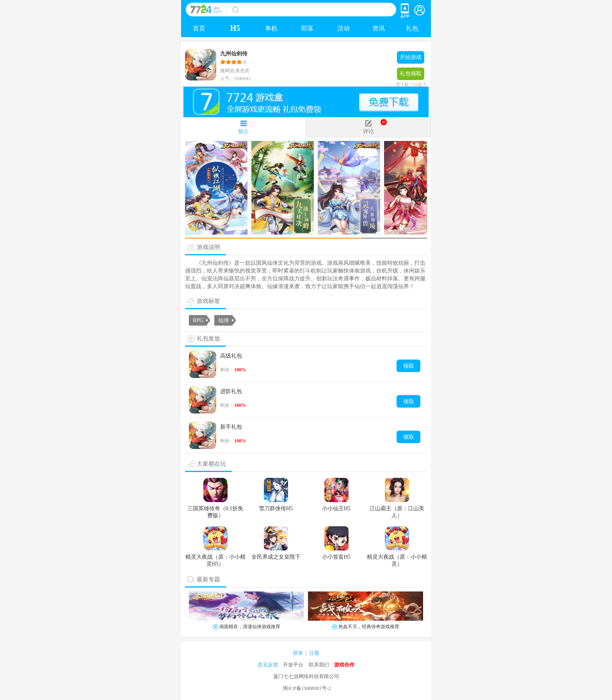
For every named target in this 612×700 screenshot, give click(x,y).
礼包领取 (411, 75)
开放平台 (293, 665)
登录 (298, 653)
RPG (198, 320)
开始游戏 (411, 57)
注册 (314, 653)
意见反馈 (268, 665)
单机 (271, 28)
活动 (343, 28)
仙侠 (224, 320)
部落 (307, 28)
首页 (199, 28)
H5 (235, 28)
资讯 (379, 28)
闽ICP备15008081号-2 (307, 688)
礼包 (412, 28)
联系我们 (319, 665)
